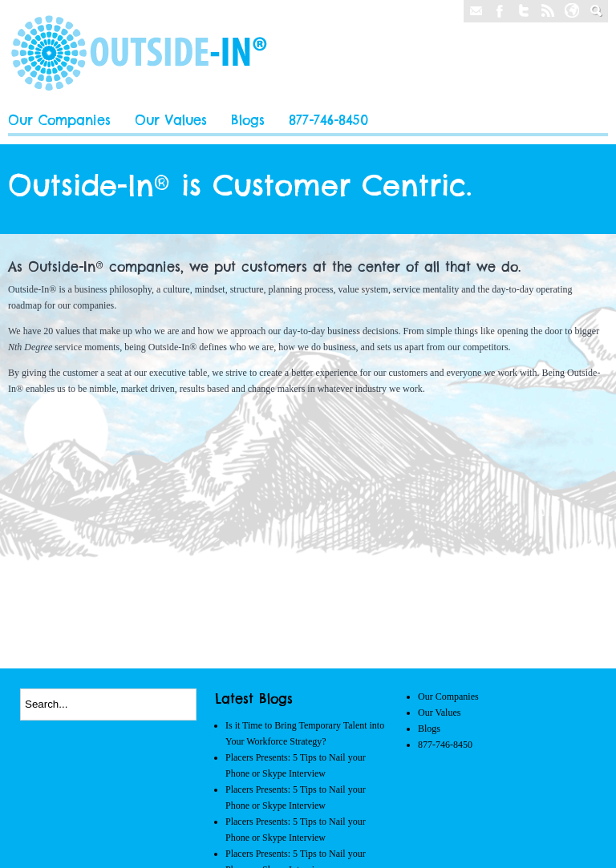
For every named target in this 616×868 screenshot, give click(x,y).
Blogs (248, 120)
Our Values (171, 120)
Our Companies (59, 120)
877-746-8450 (328, 120)
